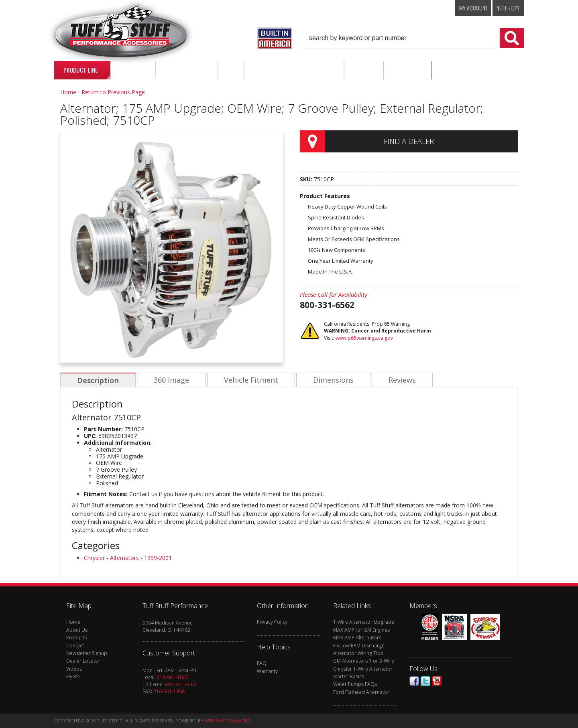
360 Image (170, 380)
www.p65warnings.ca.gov (364, 338)
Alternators (124, 558)
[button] (413, 38)
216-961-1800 (173, 677)
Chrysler (94, 558)
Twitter (425, 681)
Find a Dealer (409, 141)
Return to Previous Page (113, 92)
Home (68, 92)
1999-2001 (158, 558)
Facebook (414, 681)
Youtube (437, 681)
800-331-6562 (181, 684)
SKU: (307, 179)
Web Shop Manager (227, 721)
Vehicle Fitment (249, 380)
